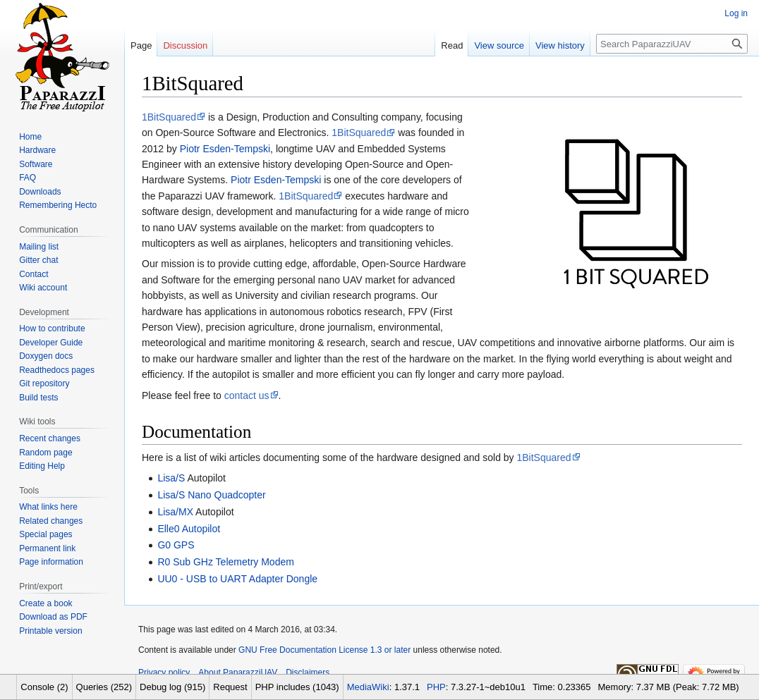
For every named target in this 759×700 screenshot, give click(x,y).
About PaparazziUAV (238, 673)
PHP (436, 687)
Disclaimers (308, 673)
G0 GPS (176, 545)
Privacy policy (164, 673)
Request (230, 687)
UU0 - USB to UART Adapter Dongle (237, 579)
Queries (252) (104, 687)
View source (499, 45)
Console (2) (44, 687)
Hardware (37, 150)
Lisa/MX (175, 512)
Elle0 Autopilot (189, 529)
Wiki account (43, 288)
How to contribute (52, 328)
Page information (51, 562)
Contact (34, 274)
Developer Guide (51, 343)
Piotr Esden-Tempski (225, 149)
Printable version (50, 631)
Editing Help (42, 466)
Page (141, 45)
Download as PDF (53, 617)
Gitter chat (38, 260)
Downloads (40, 192)
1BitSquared (169, 117)
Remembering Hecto (58, 205)
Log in (736, 13)
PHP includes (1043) (297, 687)
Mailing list (39, 247)
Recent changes (50, 438)
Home (30, 137)
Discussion (185, 45)
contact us (247, 395)
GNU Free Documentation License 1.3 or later (324, 650)
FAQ (28, 178)
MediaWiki (368, 687)
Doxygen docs (46, 356)
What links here (48, 507)
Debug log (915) (172, 687)
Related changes (51, 521)
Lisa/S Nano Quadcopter (211, 495)
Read (452, 45)
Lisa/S (171, 478)
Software (36, 164)
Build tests (38, 398)
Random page (45, 453)
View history (560, 45)
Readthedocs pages (57, 370)
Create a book (45, 603)
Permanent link (47, 548)
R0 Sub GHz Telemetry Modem (225, 562)
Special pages (45, 534)
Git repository (44, 383)
